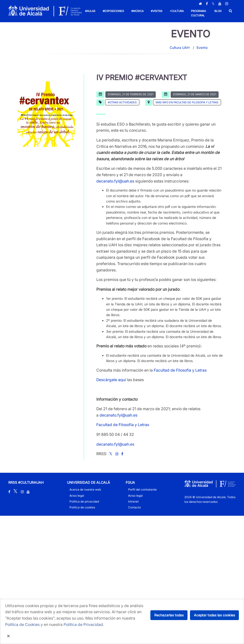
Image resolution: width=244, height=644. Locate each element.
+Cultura (177, 11)
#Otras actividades (122, 102)
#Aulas (90, 11)
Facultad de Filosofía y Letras (180, 370)
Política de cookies (82, 507)
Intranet (133, 501)
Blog (218, 11)
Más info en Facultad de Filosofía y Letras (187, 102)
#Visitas (157, 11)
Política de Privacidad (83, 624)
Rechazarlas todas (169, 615)
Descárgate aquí (111, 380)
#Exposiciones (113, 11)
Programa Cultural (198, 13)
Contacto (134, 507)
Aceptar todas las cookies (214, 615)
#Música (137, 11)
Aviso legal (77, 496)
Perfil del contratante (142, 489)
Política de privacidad (84, 501)
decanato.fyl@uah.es (115, 181)
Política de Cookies (22, 624)
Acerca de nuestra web (85, 489)
